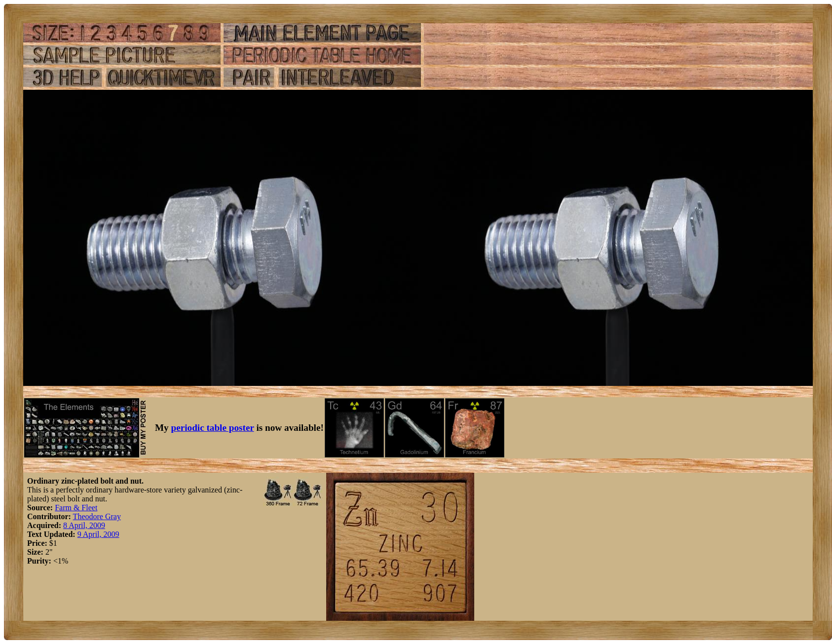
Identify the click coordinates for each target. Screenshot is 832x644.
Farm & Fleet (76, 508)
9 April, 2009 (98, 534)
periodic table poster (213, 428)
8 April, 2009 (84, 525)
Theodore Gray (97, 516)
